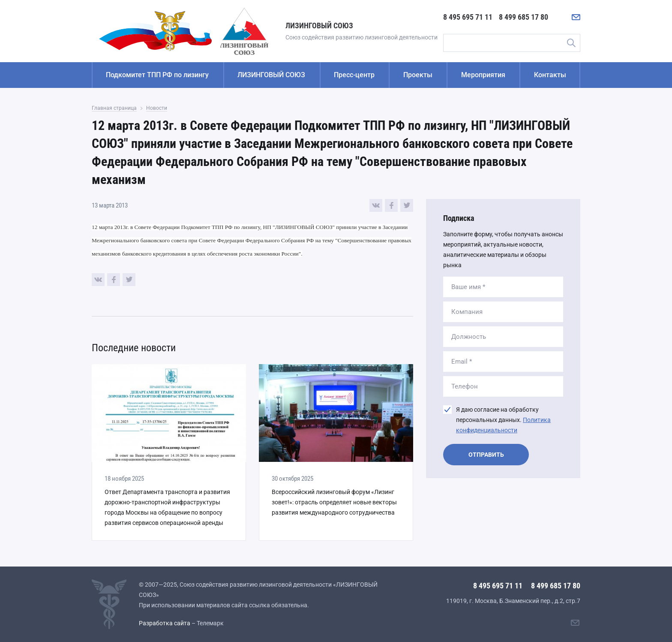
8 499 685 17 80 (523, 17)
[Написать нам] (576, 17)
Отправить (486, 455)
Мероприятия (483, 75)
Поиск (571, 43)
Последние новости (134, 348)
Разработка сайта (165, 623)
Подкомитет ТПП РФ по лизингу (157, 75)
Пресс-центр (354, 75)
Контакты (550, 75)
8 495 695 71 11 (468, 17)
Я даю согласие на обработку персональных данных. (503, 420)
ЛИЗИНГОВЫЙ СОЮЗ (271, 75)
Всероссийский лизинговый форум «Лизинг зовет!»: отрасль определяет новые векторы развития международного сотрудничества (334, 502)
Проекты (418, 75)
